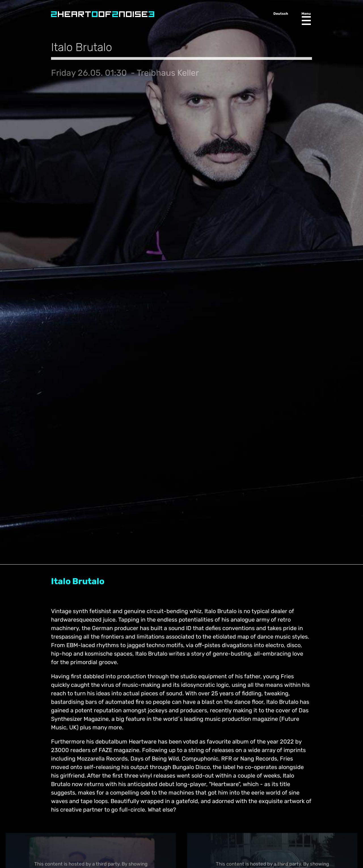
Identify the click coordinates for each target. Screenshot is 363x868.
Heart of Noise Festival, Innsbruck (103, 14)
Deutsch (281, 14)
